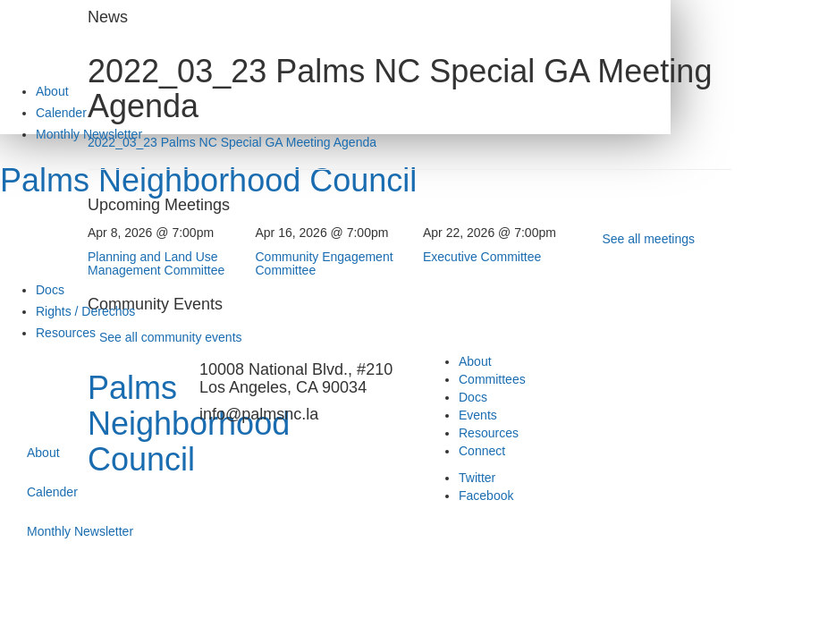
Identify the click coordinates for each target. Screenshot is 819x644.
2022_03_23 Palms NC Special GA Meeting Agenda (232, 142)
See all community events (171, 337)
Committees (492, 379)
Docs (50, 290)
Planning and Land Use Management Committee (156, 263)
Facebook (486, 496)
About (52, 91)
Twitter (477, 478)
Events (478, 415)
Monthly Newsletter (80, 531)
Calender (61, 113)
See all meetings (649, 239)
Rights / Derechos (85, 311)
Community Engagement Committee (325, 263)
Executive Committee (482, 257)
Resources (66, 333)
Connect (482, 451)
